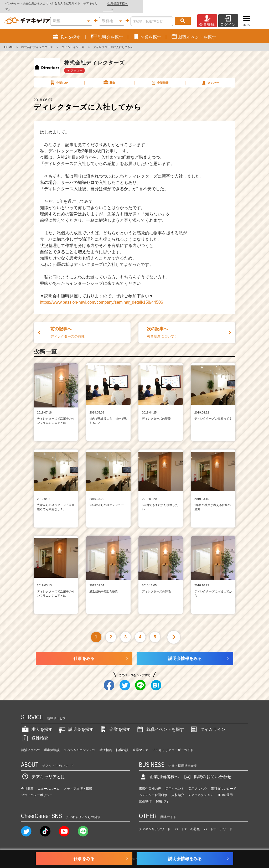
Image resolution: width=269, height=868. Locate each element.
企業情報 (159, 77)
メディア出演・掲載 (78, 783)
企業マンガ (141, 744)
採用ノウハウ (198, 783)
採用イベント (175, 783)
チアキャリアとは (43, 771)
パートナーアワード (218, 824)
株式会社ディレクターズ (37, 42)
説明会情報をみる (185, 653)
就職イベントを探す (160, 724)
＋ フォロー (75, 65)
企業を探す (115, 724)
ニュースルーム (49, 783)
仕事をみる (84, 653)
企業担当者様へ (248, 3)
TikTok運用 (225, 789)
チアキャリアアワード (155, 824)
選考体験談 (52, 744)
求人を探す (37, 724)
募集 (109, 77)
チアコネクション (201, 789)
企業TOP (59, 77)
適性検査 (35, 732)
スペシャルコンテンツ (80, 744)
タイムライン (208, 724)
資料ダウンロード (224, 783)
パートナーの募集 (187, 824)
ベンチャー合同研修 (153, 789)
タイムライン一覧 (73, 42)
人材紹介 (178, 789)
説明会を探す (76, 724)
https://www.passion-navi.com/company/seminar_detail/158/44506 (102, 296)
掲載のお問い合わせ (207, 771)
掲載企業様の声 (150, 783)
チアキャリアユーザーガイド (173, 744)
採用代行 (162, 795)
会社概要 (27, 783)
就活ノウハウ (30, 744)
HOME (9, 42)
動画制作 (145, 795)
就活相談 (106, 744)
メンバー (210, 77)
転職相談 (122, 744)
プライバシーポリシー (37, 789)
